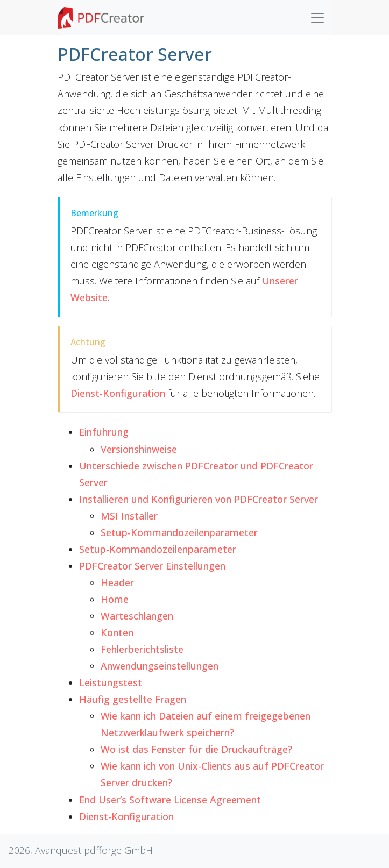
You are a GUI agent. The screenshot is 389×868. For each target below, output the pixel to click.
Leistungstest (111, 682)
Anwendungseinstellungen (160, 666)
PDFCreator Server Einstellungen (152, 566)
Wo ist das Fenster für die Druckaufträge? (196, 749)
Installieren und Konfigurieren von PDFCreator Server (199, 499)
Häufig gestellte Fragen (133, 699)
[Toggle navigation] (317, 18)
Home (115, 599)
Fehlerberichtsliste (142, 649)
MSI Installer (129, 516)
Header (117, 582)
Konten (117, 632)
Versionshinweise (139, 449)
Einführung (104, 432)
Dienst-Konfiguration (126, 816)
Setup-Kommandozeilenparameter (179, 532)
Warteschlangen (137, 616)
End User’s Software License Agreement (170, 800)
